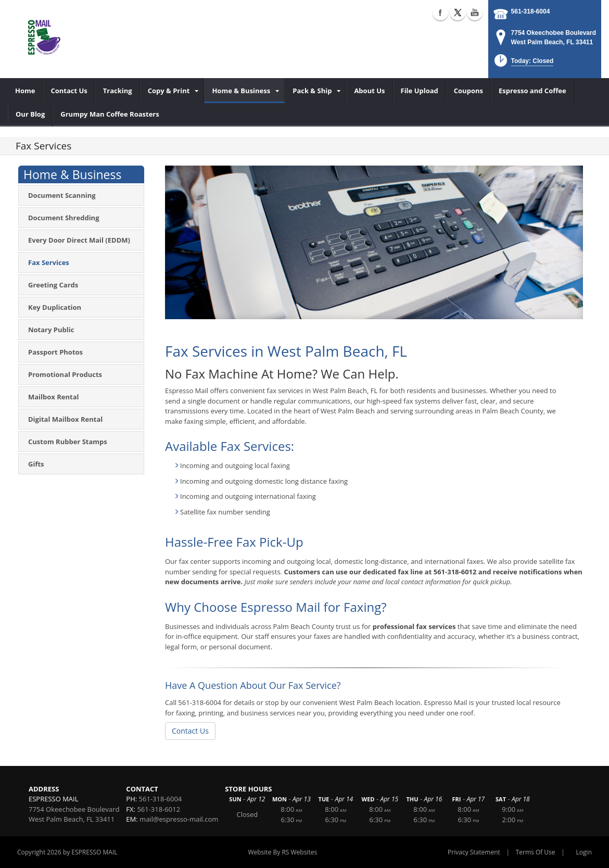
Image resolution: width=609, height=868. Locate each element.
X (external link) (458, 12)
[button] (523, 64)
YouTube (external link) (475, 12)
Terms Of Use (536, 852)
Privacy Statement (474, 852)
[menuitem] (25, 91)
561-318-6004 (531, 11)
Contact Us (190, 731)
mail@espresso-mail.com (179, 819)
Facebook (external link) (440, 12)
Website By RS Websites (282, 852)
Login (584, 852)
